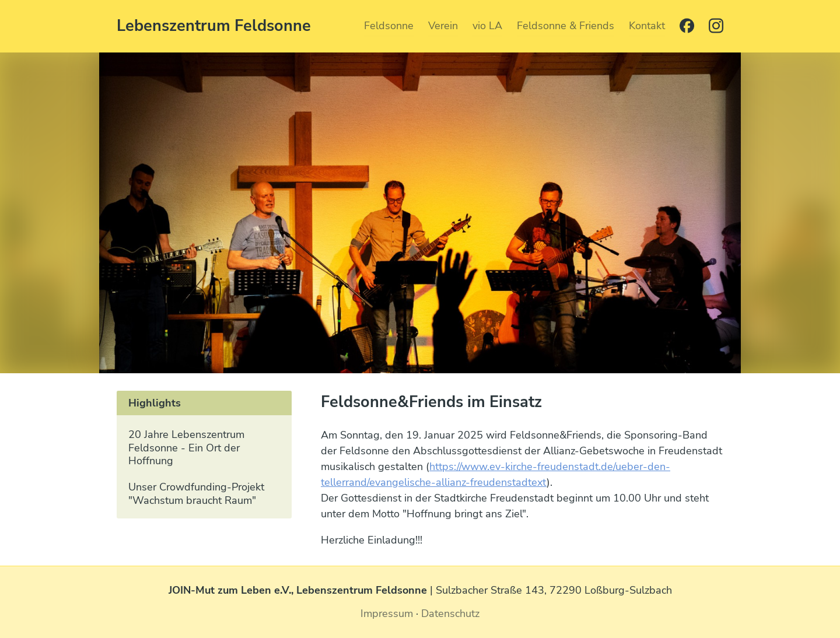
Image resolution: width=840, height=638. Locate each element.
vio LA (487, 26)
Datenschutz (450, 614)
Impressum (387, 614)
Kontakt (647, 26)
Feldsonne (389, 26)
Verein (443, 26)
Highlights (155, 403)
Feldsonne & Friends (566, 26)
